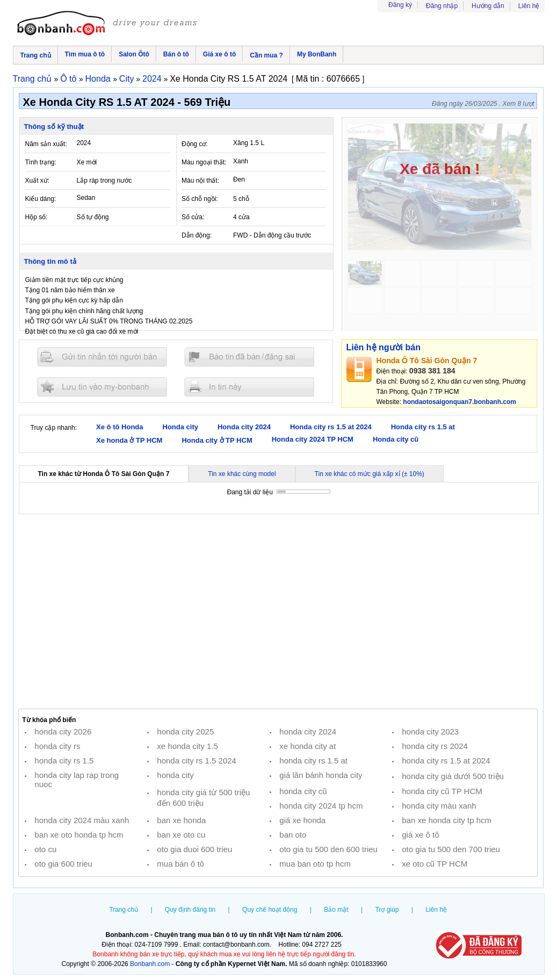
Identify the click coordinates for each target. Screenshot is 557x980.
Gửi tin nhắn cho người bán (102, 357)
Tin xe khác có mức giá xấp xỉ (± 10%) (370, 474)
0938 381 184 (432, 371)
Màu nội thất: (200, 181)
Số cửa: (193, 217)
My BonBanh (317, 54)
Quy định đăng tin (190, 910)
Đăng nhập (442, 6)
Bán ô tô (176, 54)
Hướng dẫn (488, 6)
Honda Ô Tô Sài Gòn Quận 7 (427, 361)
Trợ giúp (387, 910)
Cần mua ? (266, 55)
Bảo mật (336, 910)
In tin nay (249, 387)
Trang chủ (36, 55)
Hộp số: (37, 217)
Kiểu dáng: (41, 199)
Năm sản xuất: (46, 144)
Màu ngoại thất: (204, 162)
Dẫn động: (197, 235)
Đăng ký (400, 5)
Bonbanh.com (150, 964)
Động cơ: (195, 144)
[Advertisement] (278, 611)
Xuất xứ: (38, 181)
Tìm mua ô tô (85, 54)
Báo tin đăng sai (249, 357)
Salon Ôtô (134, 54)
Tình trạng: (41, 162)
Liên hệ (529, 6)
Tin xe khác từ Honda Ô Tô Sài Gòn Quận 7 (104, 474)
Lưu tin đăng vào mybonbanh (102, 387)
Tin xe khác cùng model (242, 474)
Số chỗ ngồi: (200, 199)
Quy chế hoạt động (270, 910)
